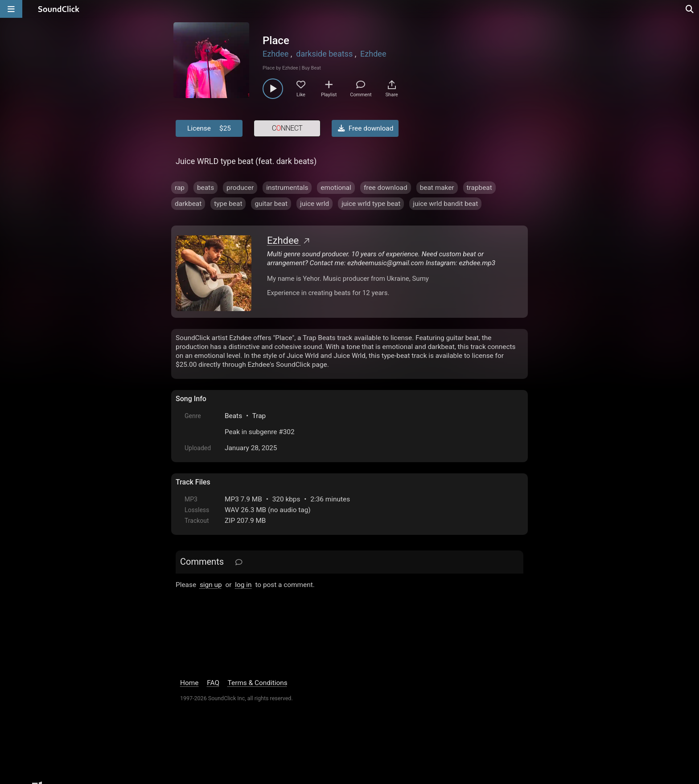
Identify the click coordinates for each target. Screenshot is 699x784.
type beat (228, 204)
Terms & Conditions (258, 683)
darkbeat (188, 204)
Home (189, 683)
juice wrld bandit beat (445, 204)
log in (243, 585)
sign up (211, 585)
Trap (259, 416)
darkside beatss (324, 54)
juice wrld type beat (371, 204)
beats (206, 188)
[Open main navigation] (11, 9)
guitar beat (271, 204)
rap (180, 188)
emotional (336, 188)
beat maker (437, 188)
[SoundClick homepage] (59, 9)
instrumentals (287, 188)
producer (240, 188)
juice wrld (315, 204)
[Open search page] (690, 9)
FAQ (213, 683)
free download (386, 188)
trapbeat (479, 188)
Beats (233, 416)
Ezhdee (275, 54)
